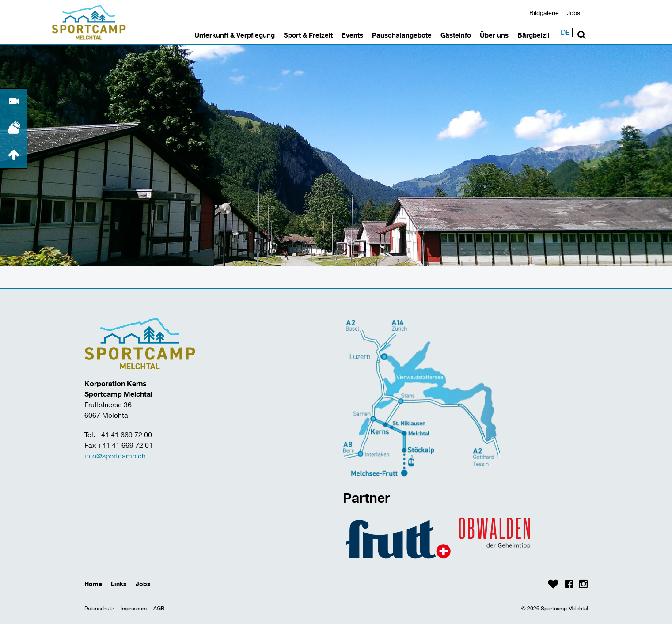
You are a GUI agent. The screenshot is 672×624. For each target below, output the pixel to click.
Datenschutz (99, 608)
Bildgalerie (544, 13)
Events (352, 35)
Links (119, 584)
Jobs (573, 13)
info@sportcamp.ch (115, 456)
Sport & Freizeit (308, 35)
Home (93, 584)
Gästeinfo (456, 35)
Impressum (134, 608)
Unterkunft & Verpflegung (235, 35)
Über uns (494, 35)
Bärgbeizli (533, 35)
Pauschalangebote (402, 35)
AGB (159, 608)
